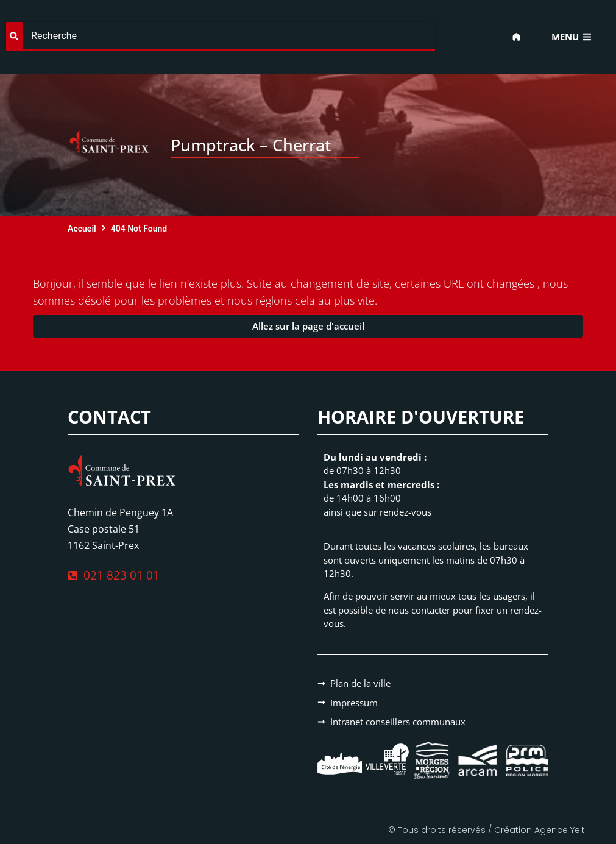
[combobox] (220, 36)
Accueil (82, 229)
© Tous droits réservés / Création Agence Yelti (487, 830)
